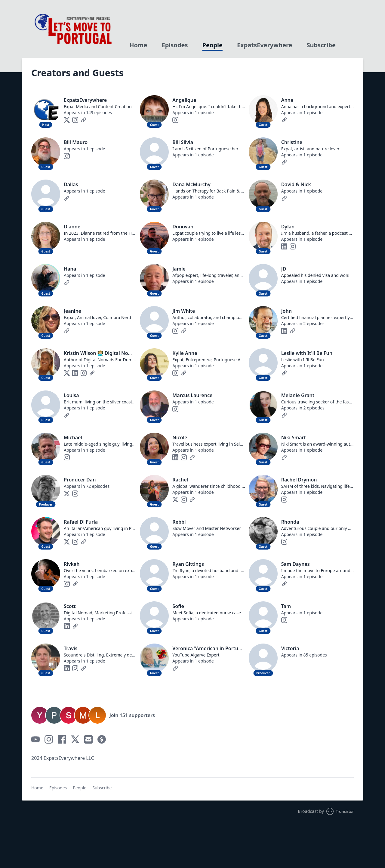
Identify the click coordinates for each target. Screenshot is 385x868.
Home (138, 45)
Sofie (178, 606)
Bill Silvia (183, 142)
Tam (286, 606)
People (212, 45)
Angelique (184, 100)
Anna (287, 100)
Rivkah (72, 564)
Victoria (290, 648)
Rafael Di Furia (81, 522)
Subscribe (321, 45)
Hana (70, 269)
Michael (73, 437)
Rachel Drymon (299, 480)
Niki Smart (294, 437)
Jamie (179, 269)
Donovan (183, 227)
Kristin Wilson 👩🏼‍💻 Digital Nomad (101, 353)
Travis (71, 648)
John (286, 311)
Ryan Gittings (188, 564)
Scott (70, 606)
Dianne (72, 227)
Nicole (180, 437)
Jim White (184, 311)
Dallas (71, 184)
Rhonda (290, 522)
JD (284, 269)
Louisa (71, 395)
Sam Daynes (296, 564)
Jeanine (72, 311)
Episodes (175, 45)
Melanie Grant (298, 395)
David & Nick (296, 184)
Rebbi (179, 522)
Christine (292, 142)
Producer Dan (80, 480)
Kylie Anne (185, 353)
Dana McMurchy (191, 184)
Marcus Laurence (192, 395)
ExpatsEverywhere (265, 45)
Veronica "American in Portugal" (210, 648)
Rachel (180, 480)
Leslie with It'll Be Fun (307, 353)
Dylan (288, 227)
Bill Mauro (76, 142)
